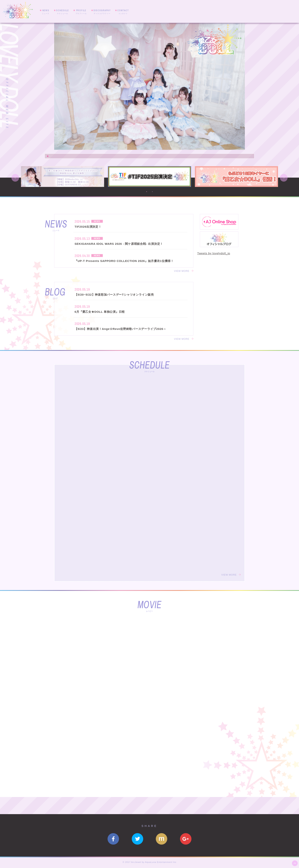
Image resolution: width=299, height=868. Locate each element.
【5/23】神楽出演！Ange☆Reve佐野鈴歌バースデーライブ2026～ (120, 329)
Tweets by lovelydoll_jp (214, 253)
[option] (149, 86)
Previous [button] (15, 178)
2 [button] (152, 192)
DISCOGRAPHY (102, 12)
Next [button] (284, 178)
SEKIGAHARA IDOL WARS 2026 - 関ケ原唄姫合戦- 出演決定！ (119, 244)
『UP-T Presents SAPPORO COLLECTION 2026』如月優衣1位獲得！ (124, 261)
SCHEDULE (62, 12)
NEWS (46, 12)
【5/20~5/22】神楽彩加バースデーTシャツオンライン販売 (114, 295)
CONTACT (123, 12)
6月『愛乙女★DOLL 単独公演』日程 (100, 312)
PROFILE (81, 12)
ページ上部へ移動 (295, 863)
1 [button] (147, 192)
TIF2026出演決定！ (88, 227)
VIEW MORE (182, 271)
